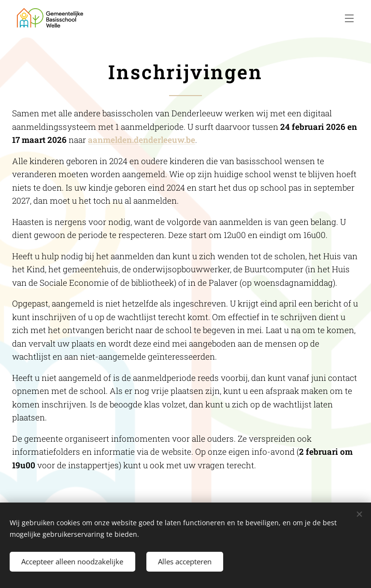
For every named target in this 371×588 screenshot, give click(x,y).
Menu (349, 18)
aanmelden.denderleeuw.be (142, 140)
